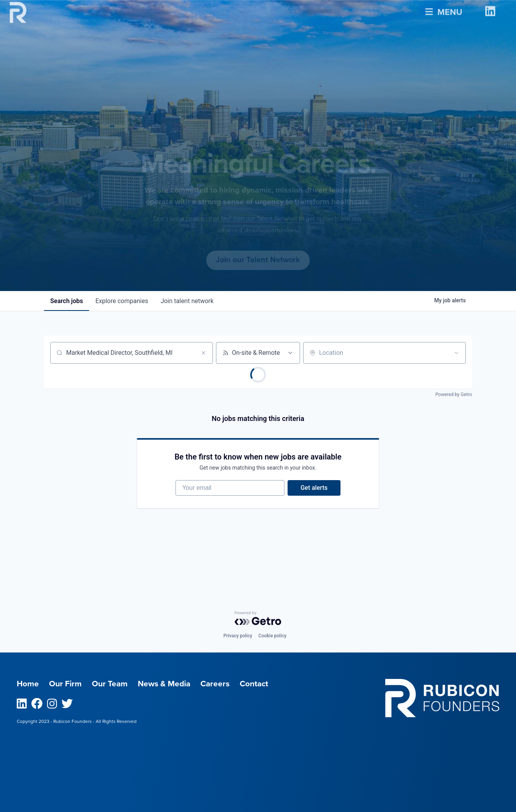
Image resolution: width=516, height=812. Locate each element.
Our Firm (65, 684)
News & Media (164, 684)
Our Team (110, 684)
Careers (215, 684)
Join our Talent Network (258, 260)
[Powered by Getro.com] (258, 618)
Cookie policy (272, 636)
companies (122, 301)
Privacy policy (238, 636)
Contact (254, 684)
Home (28, 684)
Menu (444, 10)
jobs (67, 301)
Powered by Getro (454, 395)
